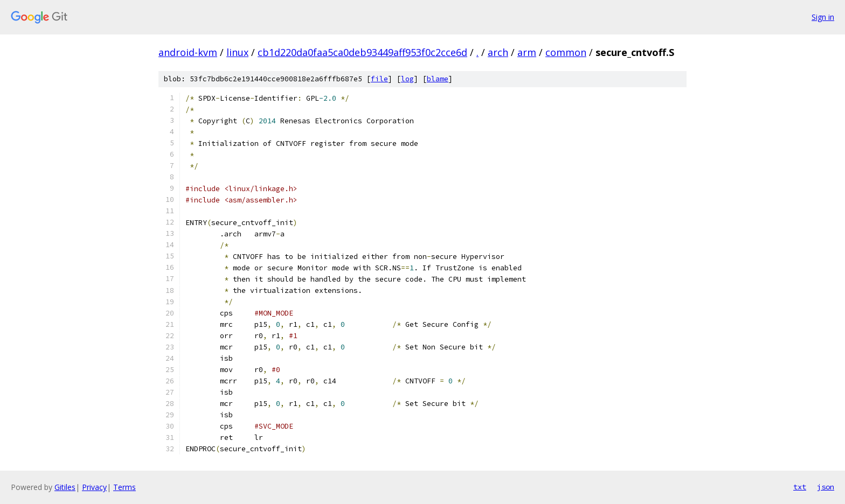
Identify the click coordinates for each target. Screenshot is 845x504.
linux (237, 52)
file (379, 79)
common (566, 52)
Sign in (823, 17)
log (407, 79)
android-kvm (188, 52)
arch (498, 52)
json (826, 487)
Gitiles (65, 487)
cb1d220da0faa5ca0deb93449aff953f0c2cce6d (362, 52)
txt (800, 487)
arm (527, 52)
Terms (124, 487)
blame (438, 79)
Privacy (94, 487)
